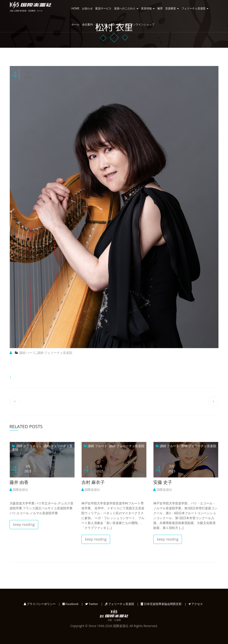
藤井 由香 (19, 482)
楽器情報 (148, 8)
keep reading (24, 524)
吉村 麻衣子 (93, 482)
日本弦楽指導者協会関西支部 (161, 604)
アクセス (196, 604)
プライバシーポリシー (40, 604)
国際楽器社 (19, 490)
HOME (75, 8)
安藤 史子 (163, 482)
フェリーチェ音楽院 (195, 8)
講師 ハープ (27, 353)
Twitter (92, 604)
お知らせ (87, 8)
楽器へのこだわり (126, 8)
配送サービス (103, 8)
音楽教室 (172, 8)
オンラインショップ (142, 24)
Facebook (71, 604)
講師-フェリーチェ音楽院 (55, 353)
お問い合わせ (118, 24)
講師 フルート (98, 446)
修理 (160, 8)
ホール (75, 24)
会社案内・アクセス (94, 24)
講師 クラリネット (29, 446)
